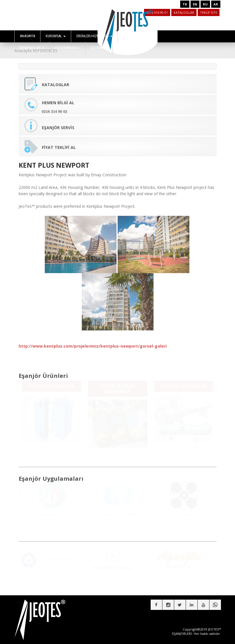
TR (185, 4)
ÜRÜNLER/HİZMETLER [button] (94, 36)
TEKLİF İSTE (209, 12)
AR (216, 4)
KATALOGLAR (184, 12)
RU (205, 4)
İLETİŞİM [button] (99, 48)
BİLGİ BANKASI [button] (67, 48)
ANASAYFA (27, 36)
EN (195, 4)
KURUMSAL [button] (56, 36)
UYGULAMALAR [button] (136, 36)
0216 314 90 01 (157, 12)
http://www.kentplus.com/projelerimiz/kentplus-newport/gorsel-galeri (93, 342)
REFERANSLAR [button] (32, 48)
